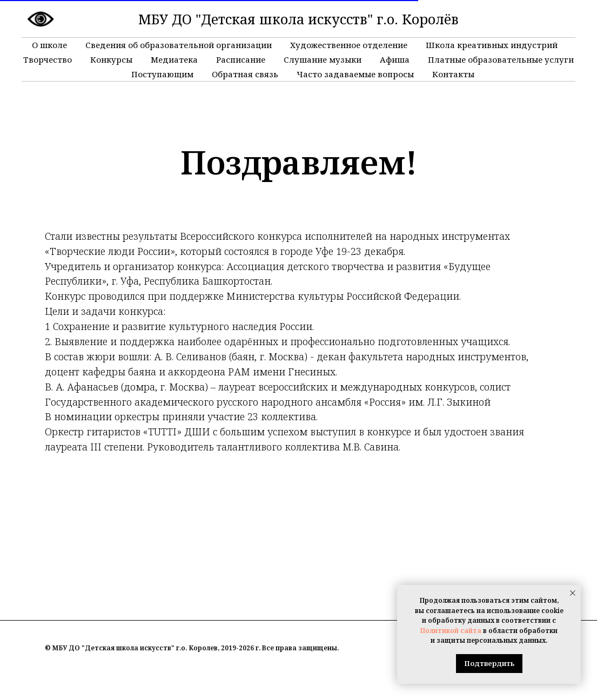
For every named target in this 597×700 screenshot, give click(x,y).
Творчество (48, 59)
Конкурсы (111, 59)
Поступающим (162, 74)
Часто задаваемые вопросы (355, 74)
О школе (49, 45)
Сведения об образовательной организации (179, 45)
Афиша (395, 59)
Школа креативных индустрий (492, 45)
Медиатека (174, 59)
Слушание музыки (323, 59)
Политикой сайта (451, 631)
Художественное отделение (349, 45)
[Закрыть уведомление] (573, 593)
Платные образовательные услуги (501, 59)
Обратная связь (245, 74)
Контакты (453, 74)
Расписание (241, 59)
